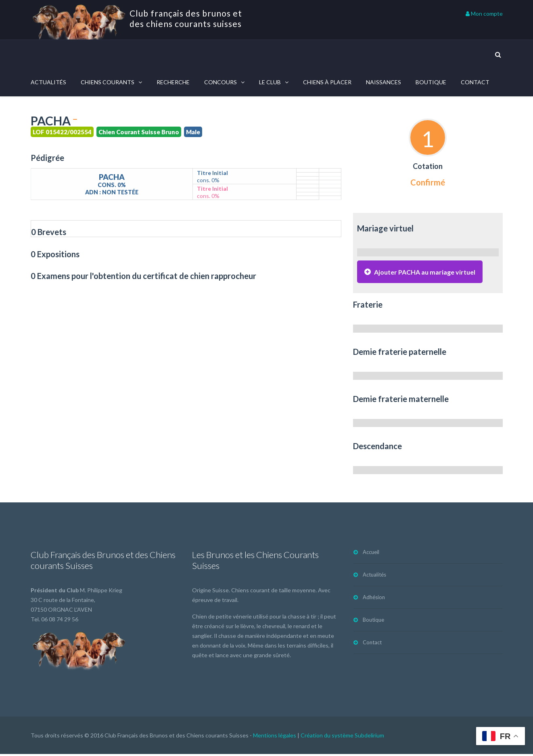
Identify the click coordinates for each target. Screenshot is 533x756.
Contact (475, 82)
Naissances (384, 82)
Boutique (431, 82)
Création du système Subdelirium (342, 737)
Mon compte (484, 14)
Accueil (371, 554)
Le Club (270, 82)
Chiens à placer (327, 82)
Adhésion (374, 599)
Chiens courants (108, 82)
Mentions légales (275, 737)
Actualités (48, 82)
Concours (221, 82)
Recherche (173, 82)
